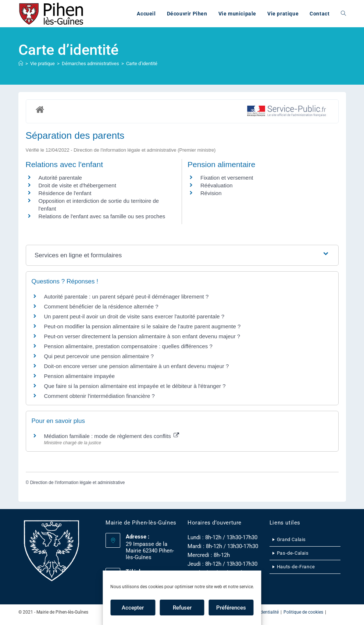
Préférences (231, 608)
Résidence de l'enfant (65, 193)
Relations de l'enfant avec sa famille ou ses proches (102, 216)
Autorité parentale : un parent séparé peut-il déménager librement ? (126, 296)
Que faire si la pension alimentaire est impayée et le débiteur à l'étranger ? (135, 386)
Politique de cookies (303, 612)
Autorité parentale (60, 178)
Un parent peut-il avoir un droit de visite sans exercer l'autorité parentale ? (134, 316)
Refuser (182, 608)
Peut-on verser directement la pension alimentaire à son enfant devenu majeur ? (142, 336)
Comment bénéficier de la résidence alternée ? (101, 306)
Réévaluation (217, 185)
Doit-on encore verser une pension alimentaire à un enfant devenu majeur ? (137, 366)
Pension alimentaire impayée (80, 376)
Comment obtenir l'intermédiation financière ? (99, 396)
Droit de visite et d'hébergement (77, 185)
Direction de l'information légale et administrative (78, 483)
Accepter (133, 608)
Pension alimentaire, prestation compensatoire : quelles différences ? (128, 346)
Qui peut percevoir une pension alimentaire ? (99, 356)
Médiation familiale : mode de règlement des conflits (112, 436)
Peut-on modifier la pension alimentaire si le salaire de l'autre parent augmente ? (142, 326)
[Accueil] (21, 63)
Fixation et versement (227, 178)
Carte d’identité (142, 63)
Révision (211, 193)
